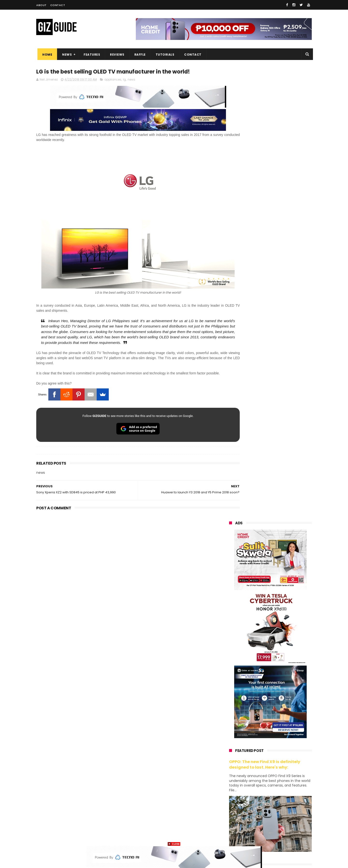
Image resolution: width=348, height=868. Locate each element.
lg (124, 80)
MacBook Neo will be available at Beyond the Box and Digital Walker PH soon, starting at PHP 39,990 (282, 537)
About (41, 5)
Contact (58, 5)
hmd (256, 828)
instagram (234, 819)
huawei (232, 730)
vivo (285, 739)
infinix (257, 757)
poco (230, 783)
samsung (264, 730)
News (66, 55)
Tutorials (164, 55)
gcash (278, 775)
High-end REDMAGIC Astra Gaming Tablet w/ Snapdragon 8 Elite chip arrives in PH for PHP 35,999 (282, 512)
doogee (268, 801)
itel (279, 792)
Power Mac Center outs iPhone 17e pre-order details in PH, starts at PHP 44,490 (281, 630)
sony (259, 766)
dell (276, 810)
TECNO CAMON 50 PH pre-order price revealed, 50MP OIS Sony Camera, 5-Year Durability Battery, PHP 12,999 (282, 676)
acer (229, 775)
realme (232, 748)
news (131, 80)
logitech (232, 810)
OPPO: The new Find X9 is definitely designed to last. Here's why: (265, 313)
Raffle (139, 55)
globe (230, 757)
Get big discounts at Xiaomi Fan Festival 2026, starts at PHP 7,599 (283, 487)
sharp (282, 783)
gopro (280, 828)
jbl (256, 810)
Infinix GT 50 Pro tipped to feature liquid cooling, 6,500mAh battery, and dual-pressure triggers (283, 585)
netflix (231, 792)
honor (260, 748)
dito (253, 775)
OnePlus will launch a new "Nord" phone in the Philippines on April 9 (281, 560)
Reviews (116, 55)
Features (91, 55)
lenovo (231, 766)
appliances (113, 80)
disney (231, 828)
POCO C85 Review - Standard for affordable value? (280, 605)
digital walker (236, 801)
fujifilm (256, 783)
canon (256, 792)
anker (263, 819)
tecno (284, 766)
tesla (230, 837)
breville (255, 837)
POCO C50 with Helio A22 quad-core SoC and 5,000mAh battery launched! (283, 465)
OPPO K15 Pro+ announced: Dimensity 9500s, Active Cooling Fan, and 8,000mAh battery (282, 652)
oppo (230, 739)
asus (285, 748)
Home (46, 55)
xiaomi (258, 739)
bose (278, 837)
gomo (287, 819)
